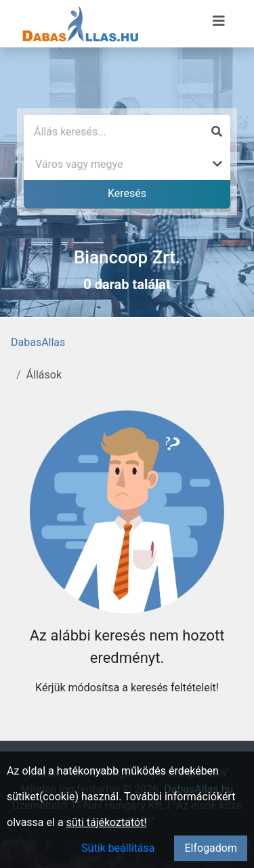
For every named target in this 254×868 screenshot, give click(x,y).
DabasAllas (38, 342)
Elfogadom (211, 848)
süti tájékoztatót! (107, 822)
